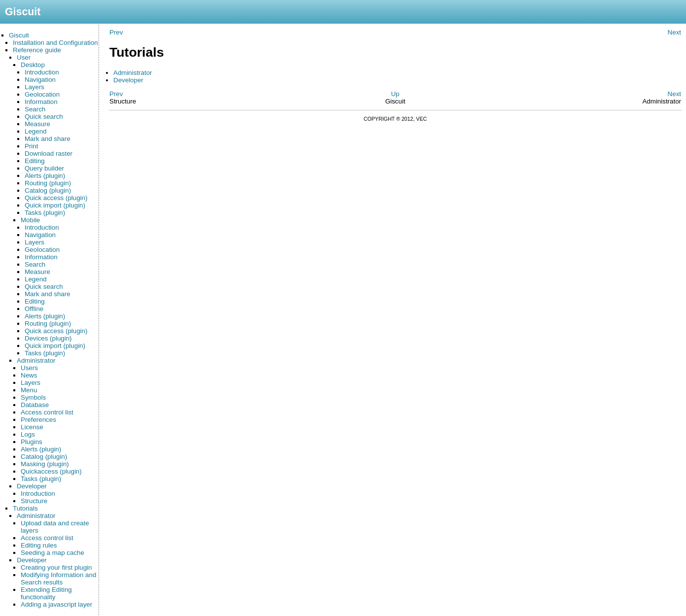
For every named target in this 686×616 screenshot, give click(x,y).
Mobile (30, 220)
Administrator (36, 360)
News (29, 375)
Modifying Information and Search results (58, 579)
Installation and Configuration (55, 43)
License (32, 427)
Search (35, 109)
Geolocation (42, 94)
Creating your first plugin (56, 567)
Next (674, 32)
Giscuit (19, 35)
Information (41, 102)
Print (31, 146)
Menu (29, 390)
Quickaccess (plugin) (51, 471)
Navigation (40, 80)
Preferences (38, 420)
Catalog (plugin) (48, 190)
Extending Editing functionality (46, 593)
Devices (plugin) (48, 338)
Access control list (47, 412)
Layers (34, 87)
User (24, 57)
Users (29, 368)
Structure (34, 501)
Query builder (44, 168)
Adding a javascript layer (56, 604)
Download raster (49, 154)
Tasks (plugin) (45, 213)
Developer (32, 486)
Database (35, 405)
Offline (34, 309)
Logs (28, 434)
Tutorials (25, 508)
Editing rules (39, 545)
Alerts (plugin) (45, 176)
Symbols (33, 397)
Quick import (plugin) (55, 205)
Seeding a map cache (52, 553)
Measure (37, 124)
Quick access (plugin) (56, 198)
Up (395, 94)
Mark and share (48, 139)
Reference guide (37, 50)
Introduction (42, 72)
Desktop (33, 65)
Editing (35, 161)
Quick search (44, 117)
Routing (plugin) (48, 183)
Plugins (32, 442)
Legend (35, 131)
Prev (116, 32)
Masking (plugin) (45, 464)
